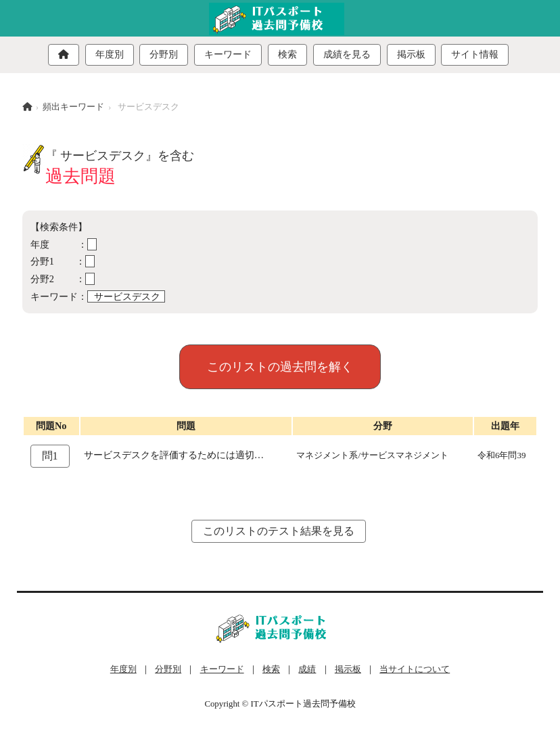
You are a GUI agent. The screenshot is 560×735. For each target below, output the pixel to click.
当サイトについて (415, 669)
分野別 (164, 54)
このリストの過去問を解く (280, 367)
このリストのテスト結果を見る (279, 531)
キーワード (228, 54)
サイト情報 (475, 54)
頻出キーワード (73, 107)
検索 (287, 54)
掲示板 (411, 54)
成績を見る (347, 54)
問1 (50, 456)
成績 (307, 669)
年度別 (110, 54)
